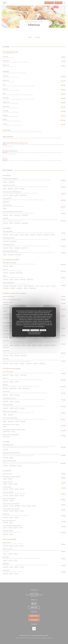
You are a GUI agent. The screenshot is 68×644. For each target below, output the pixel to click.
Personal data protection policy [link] (34, 332)
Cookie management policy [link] (34, 334)
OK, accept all (26, 330)
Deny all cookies (35, 330)
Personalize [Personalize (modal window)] (43, 330)
